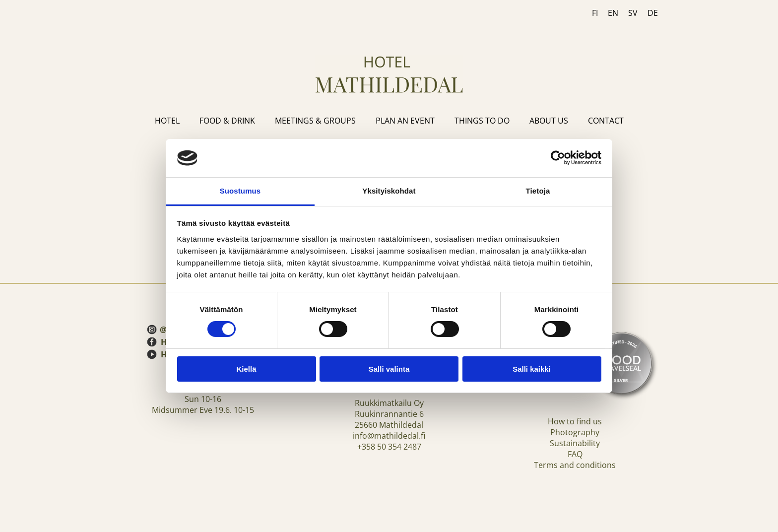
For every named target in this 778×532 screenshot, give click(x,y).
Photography (575, 432)
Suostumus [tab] (240, 191)
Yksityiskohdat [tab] (389, 191)
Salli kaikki (532, 369)
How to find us (575, 421)
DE (653, 13)
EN (613, 13)
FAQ (575, 454)
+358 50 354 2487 (389, 447)
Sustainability (575, 443)
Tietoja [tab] (538, 191)
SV (633, 13)
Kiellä (246, 369)
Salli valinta (389, 369)
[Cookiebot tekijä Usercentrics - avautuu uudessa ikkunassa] (558, 158)
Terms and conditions (575, 465)
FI (595, 13)
